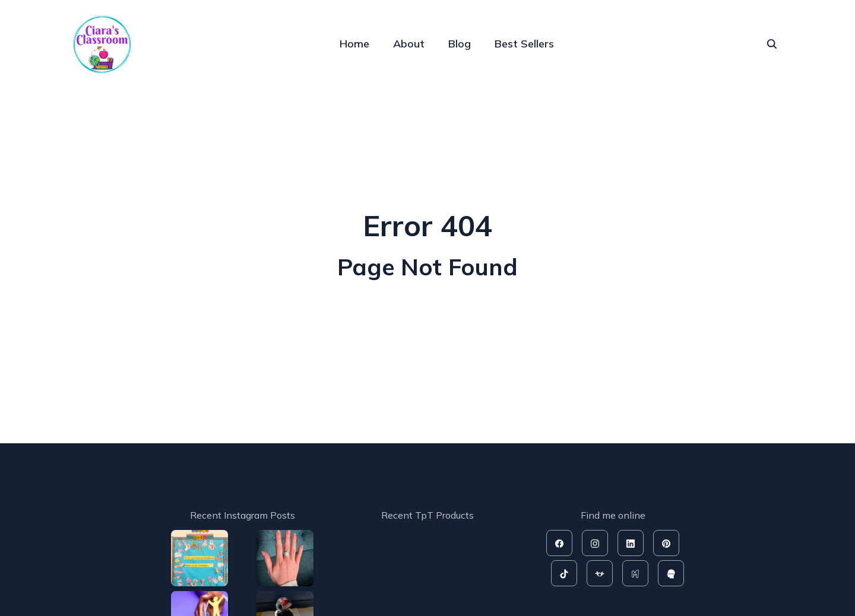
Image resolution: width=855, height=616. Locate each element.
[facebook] (559, 543)
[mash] (635, 573)
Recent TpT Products (427, 515)
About (409, 44)
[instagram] (595, 543)
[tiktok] (564, 573)
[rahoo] (671, 573)
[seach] (772, 44)
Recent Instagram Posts (243, 515)
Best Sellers (524, 44)
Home (354, 44)
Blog (460, 44)
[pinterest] (666, 543)
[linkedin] (631, 543)
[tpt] (600, 573)
